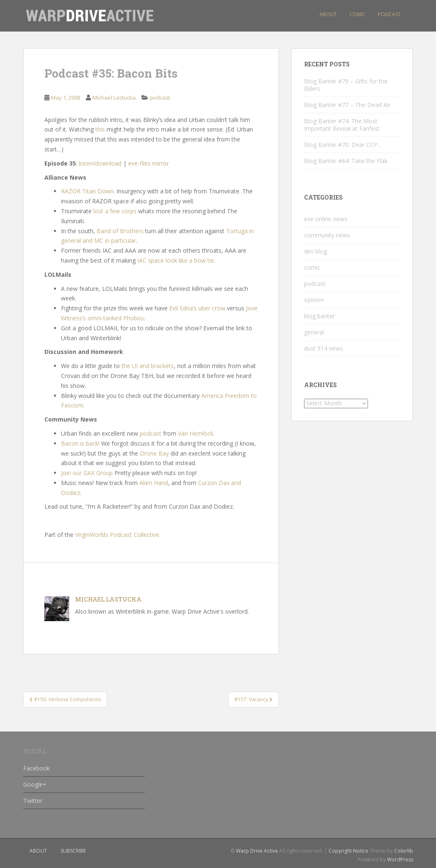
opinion (314, 300)
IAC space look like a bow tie (176, 260)
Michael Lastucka (114, 98)
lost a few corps (115, 211)
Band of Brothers (120, 231)
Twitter (33, 801)
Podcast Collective (135, 535)
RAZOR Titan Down (87, 191)
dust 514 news (324, 348)
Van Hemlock (196, 433)
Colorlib (404, 851)
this (100, 129)
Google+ (35, 784)
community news (327, 235)
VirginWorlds (92, 535)
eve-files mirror (149, 163)
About (328, 14)
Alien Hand (154, 483)
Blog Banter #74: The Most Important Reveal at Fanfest (342, 125)
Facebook (37, 768)
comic (312, 267)
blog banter (319, 316)
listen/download (100, 163)
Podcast (389, 14)
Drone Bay (154, 453)
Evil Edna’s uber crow (197, 308)
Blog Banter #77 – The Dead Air (347, 105)
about (38, 851)
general (314, 332)
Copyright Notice (348, 851)
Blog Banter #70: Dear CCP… (343, 145)
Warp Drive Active (257, 851)
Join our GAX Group (87, 473)
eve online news (326, 219)
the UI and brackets (148, 366)
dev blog (315, 251)
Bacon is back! (80, 443)
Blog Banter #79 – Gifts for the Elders (346, 85)
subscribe (73, 851)
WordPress (400, 859)
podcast (160, 98)
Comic (357, 14)
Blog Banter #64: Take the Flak (346, 161)
